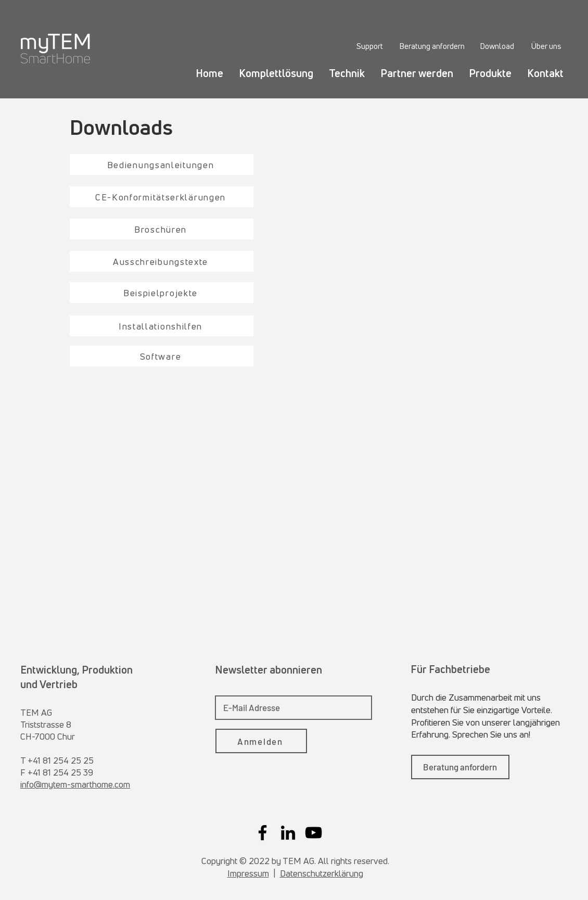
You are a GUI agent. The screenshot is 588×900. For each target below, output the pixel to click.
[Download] (497, 46)
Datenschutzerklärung (322, 873)
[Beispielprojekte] (162, 293)
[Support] (370, 46)
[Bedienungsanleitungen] (162, 164)
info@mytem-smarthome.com (75, 784)
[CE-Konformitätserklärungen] (162, 197)
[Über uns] (546, 46)
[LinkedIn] (288, 833)
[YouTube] (314, 833)
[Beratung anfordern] (432, 46)
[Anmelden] (261, 741)
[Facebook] (263, 833)
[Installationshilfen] (162, 326)
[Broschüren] (162, 229)
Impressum (248, 873)
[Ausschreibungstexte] (162, 261)
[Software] (162, 356)
